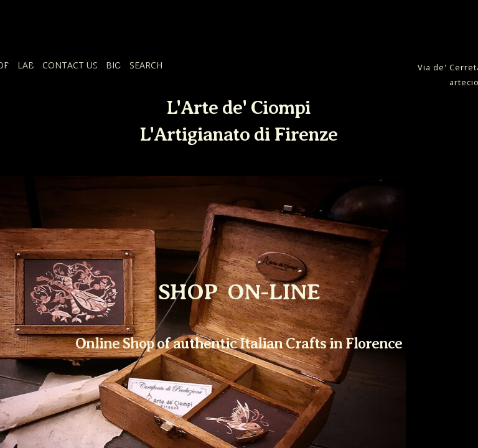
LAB (26, 65)
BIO (114, 65)
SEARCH (146, 65)
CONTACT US (70, 65)
